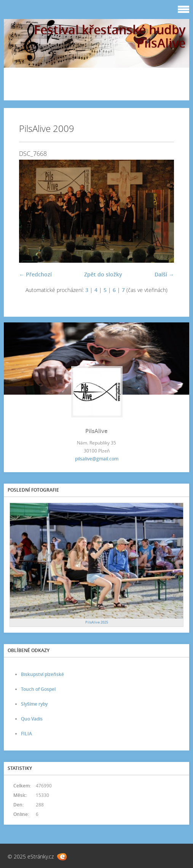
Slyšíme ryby (34, 704)
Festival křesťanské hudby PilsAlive (110, 36)
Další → (164, 274)
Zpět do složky (103, 274)
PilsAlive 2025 (97, 622)
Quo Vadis (32, 719)
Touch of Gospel (38, 689)
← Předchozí (35, 274)
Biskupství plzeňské (42, 674)
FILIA (26, 734)
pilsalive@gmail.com (97, 459)
